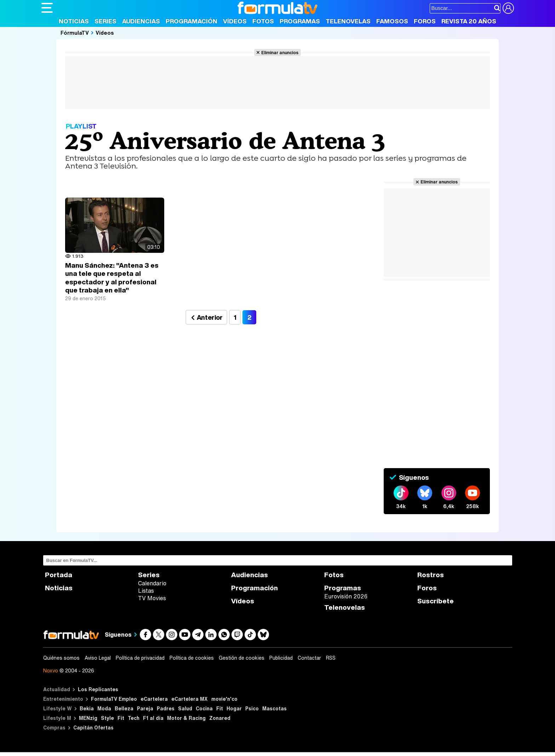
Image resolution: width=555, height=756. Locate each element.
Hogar (234, 708)
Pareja (145, 708)
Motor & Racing (186, 718)
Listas (146, 591)
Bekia (87, 708)
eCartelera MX (190, 699)
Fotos (263, 21)
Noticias (74, 21)
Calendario (152, 583)
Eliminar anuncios (280, 52)
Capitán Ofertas (93, 727)
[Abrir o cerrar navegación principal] (47, 8)
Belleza (124, 708)
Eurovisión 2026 (346, 596)
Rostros (431, 575)
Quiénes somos (61, 658)
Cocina (204, 708)
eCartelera (154, 699)
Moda (104, 708)
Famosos (392, 21)
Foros (425, 21)
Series (105, 21)
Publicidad (281, 658)
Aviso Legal (98, 658)
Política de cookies (192, 658)
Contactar (309, 658)
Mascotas (274, 708)
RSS (331, 658)
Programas (300, 21)
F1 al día (153, 718)
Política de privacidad (140, 658)
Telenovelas (348, 21)
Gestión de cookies (242, 658)
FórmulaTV (75, 33)
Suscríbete (436, 601)
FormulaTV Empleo (114, 699)
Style (107, 718)
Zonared (220, 718)
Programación (191, 21)
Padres (166, 708)
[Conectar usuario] (508, 8)
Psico (252, 708)
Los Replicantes (98, 689)
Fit (220, 708)
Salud (185, 708)
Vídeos (235, 21)
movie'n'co (224, 699)
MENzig (88, 718)
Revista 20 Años (469, 21)
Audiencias (141, 21)
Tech (134, 718)
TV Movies (152, 598)
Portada (59, 575)
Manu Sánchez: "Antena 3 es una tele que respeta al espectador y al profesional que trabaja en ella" (112, 278)
